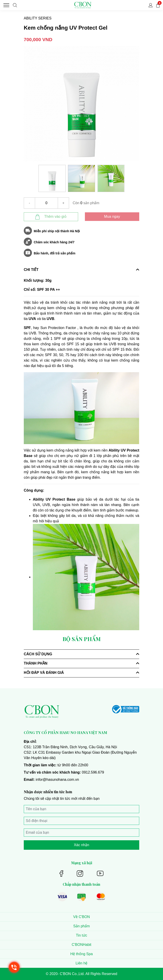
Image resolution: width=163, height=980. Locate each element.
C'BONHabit (82, 945)
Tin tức (81, 935)
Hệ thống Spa (81, 954)
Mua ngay (112, 217)
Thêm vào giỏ (51, 217)
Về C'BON (81, 917)
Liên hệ (82, 963)
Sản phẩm (81, 926)
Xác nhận (81, 845)
